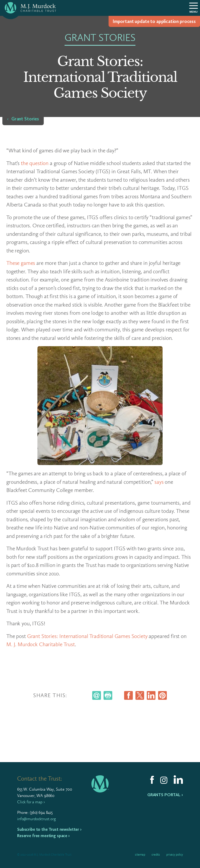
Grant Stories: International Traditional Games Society (87, 636)
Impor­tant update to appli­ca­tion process (154, 21)
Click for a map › (31, 802)
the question (35, 163)
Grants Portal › (165, 795)
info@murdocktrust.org (36, 819)
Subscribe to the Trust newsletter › (49, 829)
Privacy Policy (175, 855)
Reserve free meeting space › (43, 836)
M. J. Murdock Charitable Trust (41, 644)
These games (21, 263)
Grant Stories (25, 119)
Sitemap (140, 855)
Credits (156, 855)
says (159, 482)
